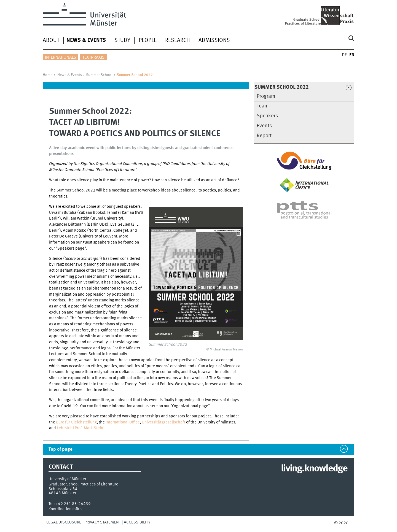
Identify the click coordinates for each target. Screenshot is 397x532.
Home (48, 75)
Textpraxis (93, 58)
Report (264, 136)
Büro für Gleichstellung (76, 422)
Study (122, 40)
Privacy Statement (103, 522)
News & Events (70, 75)
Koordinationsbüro (65, 509)
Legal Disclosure (64, 522)
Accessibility (137, 522)
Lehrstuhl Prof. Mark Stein (80, 428)
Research (178, 40)
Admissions (214, 40)
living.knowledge (314, 469)
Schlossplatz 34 (63, 489)
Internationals (61, 58)
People (148, 40)
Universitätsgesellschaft (163, 422)
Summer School (99, 75)
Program (266, 96)
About (51, 40)
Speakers (267, 116)
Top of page (61, 449)
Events (264, 126)
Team (263, 106)
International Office (123, 422)
